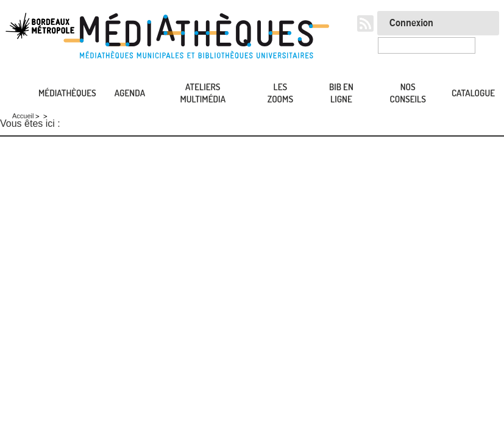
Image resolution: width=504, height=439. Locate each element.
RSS (365, 23)
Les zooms (280, 93)
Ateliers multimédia (203, 93)
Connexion (411, 23)
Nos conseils (408, 93)
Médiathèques (67, 93)
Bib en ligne (341, 93)
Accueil (12, 94)
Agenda (130, 93)
